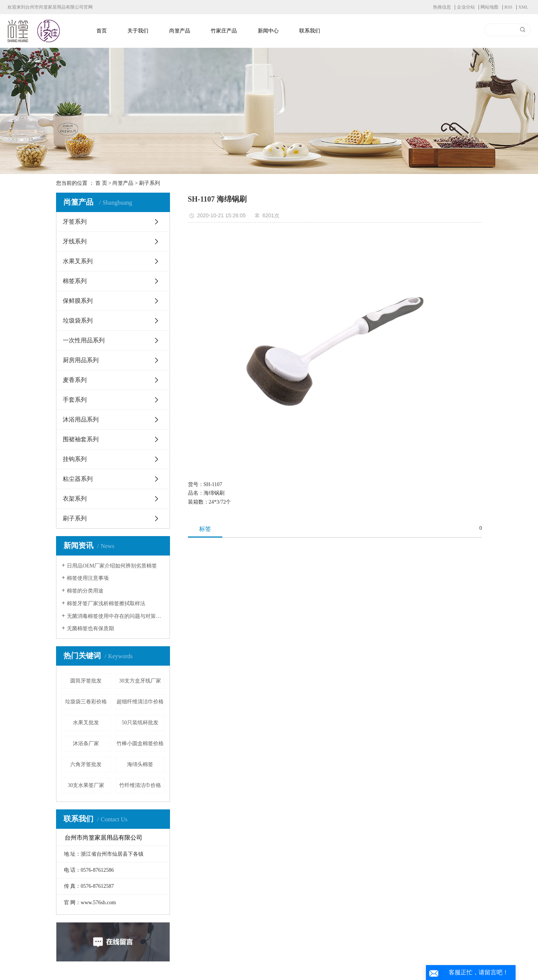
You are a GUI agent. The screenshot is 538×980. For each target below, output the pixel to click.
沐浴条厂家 (86, 743)
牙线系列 (75, 241)
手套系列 (75, 400)
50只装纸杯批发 (140, 723)
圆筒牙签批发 (86, 681)
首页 (102, 31)
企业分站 (466, 7)
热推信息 (442, 7)
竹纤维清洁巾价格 (140, 785)
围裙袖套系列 (81, 439)
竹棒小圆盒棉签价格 (140, 743)
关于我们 (138, 31)
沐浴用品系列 (81, 419)
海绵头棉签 (140, 764)
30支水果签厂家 (86, 785)
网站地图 (489, 7)
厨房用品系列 (81, 360)
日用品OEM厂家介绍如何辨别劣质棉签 (112, 566)
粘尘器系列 (78, 479)
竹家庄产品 (224, 31)
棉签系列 (75, 281)
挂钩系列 (75, 459)
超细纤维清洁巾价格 (140, 702)
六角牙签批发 (86, 764)
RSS (508, 7)
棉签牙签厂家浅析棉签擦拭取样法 (106, 603)
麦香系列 (75, 380)
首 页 (101, 183)
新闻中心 (268, 31)
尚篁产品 (180, 31)
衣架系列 (75, 499)
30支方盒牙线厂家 (140, 681)
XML (523, 7)
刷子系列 (149, 183)
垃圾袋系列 (78, 321)
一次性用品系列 (84, 340)
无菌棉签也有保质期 (90, 629)
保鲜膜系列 (78, 301)
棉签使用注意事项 (88, 578)
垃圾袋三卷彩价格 (86, 702)
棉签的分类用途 (85, 591)
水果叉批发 (86, 723)
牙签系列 (75, 222)
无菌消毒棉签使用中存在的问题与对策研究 (116, 616)
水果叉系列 (78, 261)
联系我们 (310, 31)
